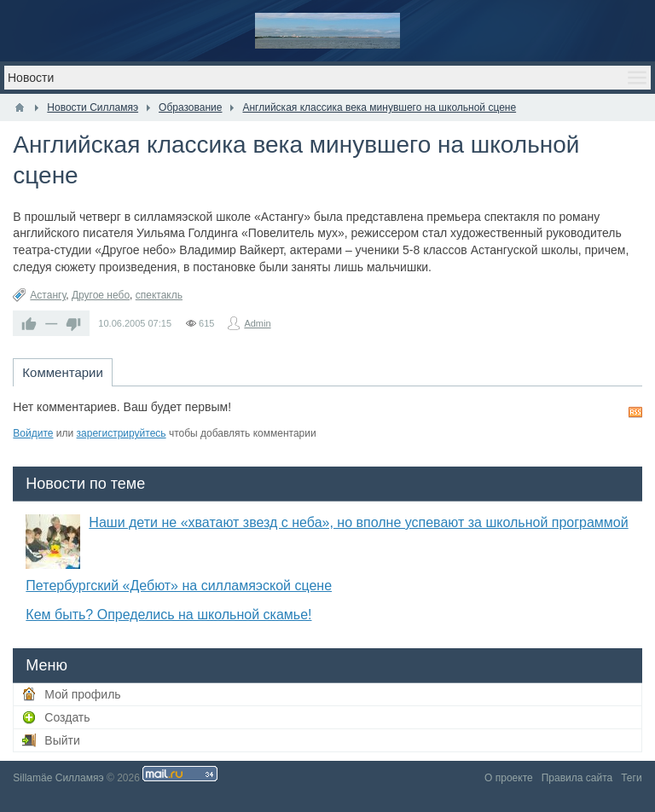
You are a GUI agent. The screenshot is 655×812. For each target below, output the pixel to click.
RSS (635, 412)
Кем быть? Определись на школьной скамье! (168, 615)
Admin (257, 323)
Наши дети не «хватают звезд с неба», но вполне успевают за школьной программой (358, 522)
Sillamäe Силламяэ (58, 778)
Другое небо (101, 295)
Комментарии (62, 372)
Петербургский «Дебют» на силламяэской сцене (179, 586)
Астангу (48, 295)
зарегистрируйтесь (122, 433)
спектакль (159, 295)
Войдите (33, 433)
